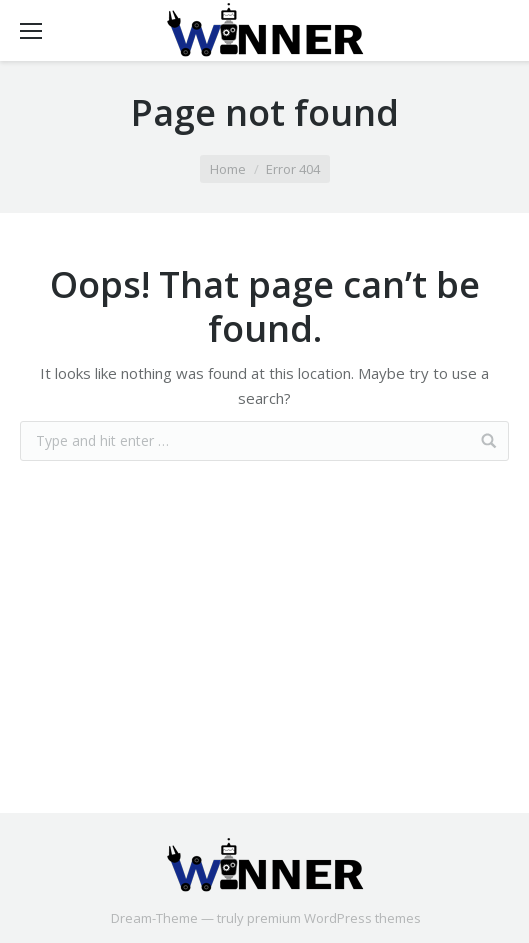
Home (228, 169)
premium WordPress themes (334, 918)
